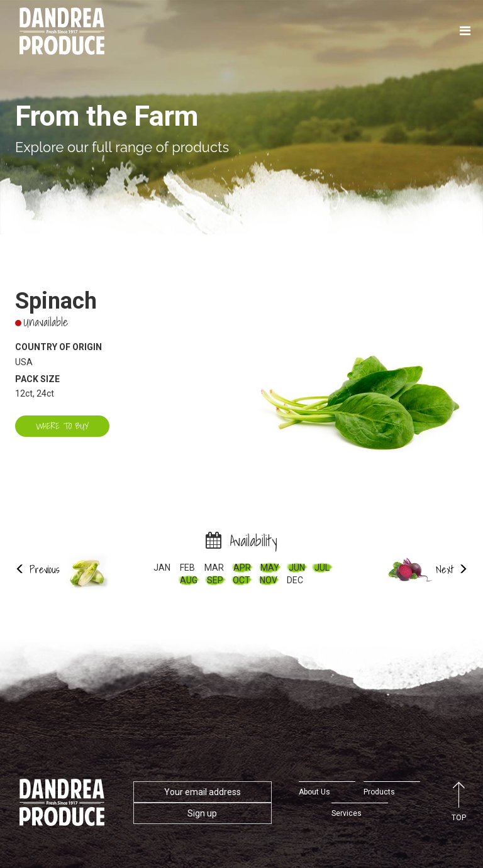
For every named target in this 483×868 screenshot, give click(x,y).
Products (379, 792)
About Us (314, 792)
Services (347, 813)
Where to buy (62, 426)
